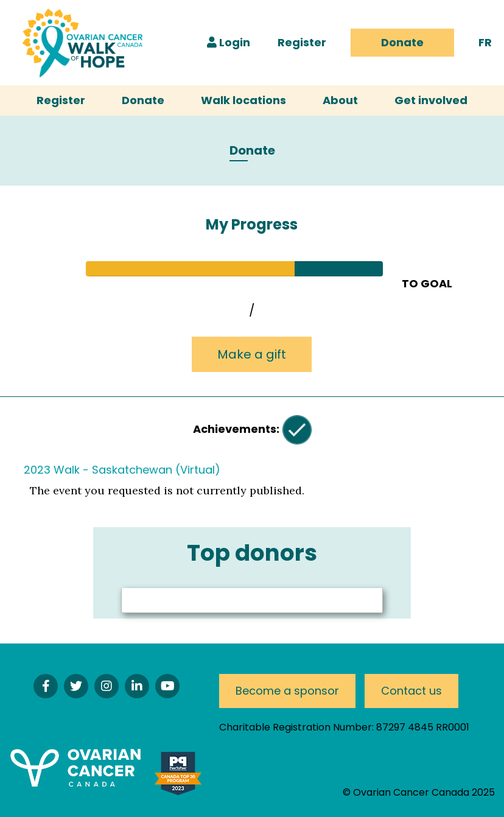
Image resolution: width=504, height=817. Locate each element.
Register (302, 42)
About (340, 100)
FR (485, 42)
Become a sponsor (287, 691)
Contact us (411, 691)
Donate (402, 42)
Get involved (431, 100)
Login (229, 42)
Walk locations (243, 100)
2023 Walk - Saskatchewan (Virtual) (122, 470)
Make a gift (252, 354)
